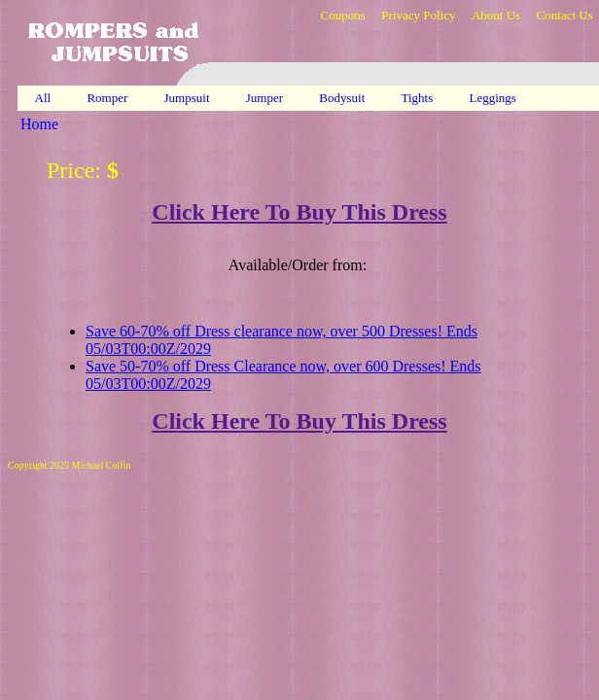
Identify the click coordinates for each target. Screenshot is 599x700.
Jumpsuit (189, 98)
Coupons (342, 15)
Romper (108, 98)
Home (39, 124)
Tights (419, 98)
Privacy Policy (418, 15)
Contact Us (565, 15)
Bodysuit (343, 98)
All (43, 98)
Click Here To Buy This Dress (299, 212)
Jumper (266, 98)
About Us (496, 15)
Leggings (495, 98)
